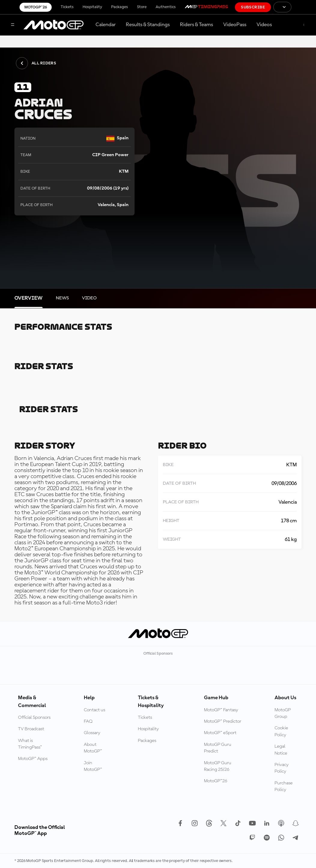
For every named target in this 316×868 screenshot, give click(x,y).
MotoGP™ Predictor (223, 721)
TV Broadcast (31, 729)
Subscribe (253, 7)
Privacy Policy (282, 768)
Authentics (166, 7)
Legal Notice (281, 750)
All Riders (36, 63)
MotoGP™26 (36, 7)
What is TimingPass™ (30, 744)
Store (142, 7)
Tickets (67, 7)
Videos (264, 25)
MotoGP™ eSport (220, 733)
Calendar (106, 25)
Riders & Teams (196, 25)
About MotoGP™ (93, 748)
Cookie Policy (281, 731)
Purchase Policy (284, 786)
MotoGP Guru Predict (218, 748)
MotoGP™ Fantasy (221, 710)
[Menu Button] (13, 25)
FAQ (88, 721)
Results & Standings (148, 25)
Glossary (92, 733)
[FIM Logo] (304, 7)
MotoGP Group (283, 713)
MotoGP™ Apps (33, 759)
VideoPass (235, 25)
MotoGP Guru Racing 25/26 (218, 766)
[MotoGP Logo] (53, 25)
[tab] (29, 298)
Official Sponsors (34, 718)
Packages (120, 7)
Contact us (94, 710)
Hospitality (92, 7)
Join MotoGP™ (93, 766)
